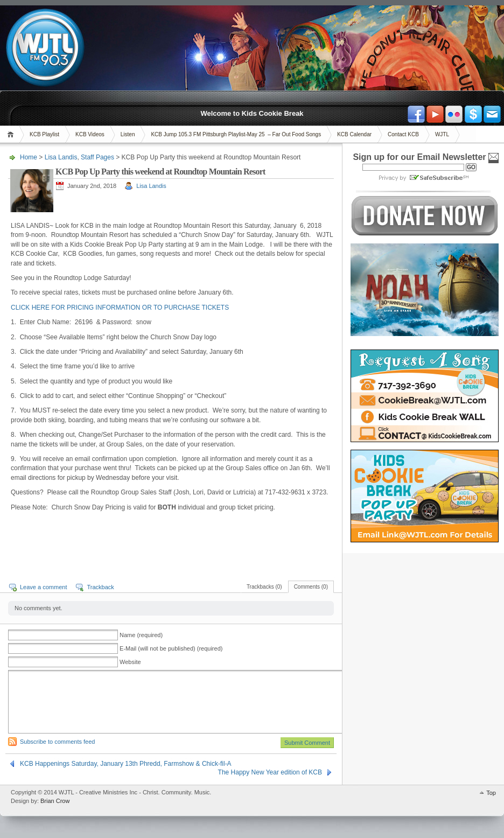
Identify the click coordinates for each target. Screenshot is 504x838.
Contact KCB (403, 134)
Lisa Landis (61, 157)
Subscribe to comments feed (57, 742)
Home (12, 134)
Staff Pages (97, 157)
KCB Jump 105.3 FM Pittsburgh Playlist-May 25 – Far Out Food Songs (236, 134)
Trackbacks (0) (264, 587)
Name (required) (141, 635)
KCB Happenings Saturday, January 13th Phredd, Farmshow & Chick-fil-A (126, 764)
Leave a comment (43, 587)
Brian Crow (55, 801)
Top (491, 793)
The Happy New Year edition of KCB (270, 772)
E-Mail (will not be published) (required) (171, 648)
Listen (128, 134)
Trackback (100, 587)
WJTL (442, 134)
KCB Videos (90, 134)
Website (130, 662)
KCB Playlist (44, 134)
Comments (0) (311, 587)
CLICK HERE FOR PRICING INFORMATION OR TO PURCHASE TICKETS (120, 308)
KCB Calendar (354, 134)
